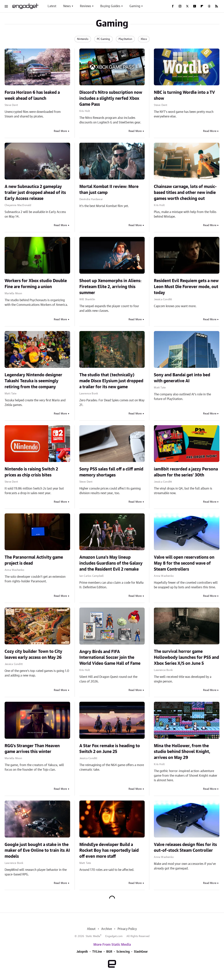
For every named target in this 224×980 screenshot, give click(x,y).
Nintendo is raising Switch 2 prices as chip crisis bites (31, 472)
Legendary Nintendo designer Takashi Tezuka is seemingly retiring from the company (33, 381)
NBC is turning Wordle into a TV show (184, 95)
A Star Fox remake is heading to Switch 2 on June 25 (110, 749)
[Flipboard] (202, 6)
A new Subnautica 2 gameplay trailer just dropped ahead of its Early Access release (35, 193)
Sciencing (123, 952)
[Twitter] (187, 6)
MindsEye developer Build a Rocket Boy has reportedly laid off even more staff (109, 851)
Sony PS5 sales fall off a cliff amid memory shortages (111, 472)
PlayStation (125, 39)
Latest (52, 6)
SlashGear (141, 952)
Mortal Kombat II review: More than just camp (109, 190)
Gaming (135, 6)
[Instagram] (180, 6)
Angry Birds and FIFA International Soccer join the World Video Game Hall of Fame (110, 658)
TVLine (97, 952)
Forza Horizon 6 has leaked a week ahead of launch (32, 95)
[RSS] (217, 6)
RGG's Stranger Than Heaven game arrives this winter (32, 749)
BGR (109, 952)
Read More (60, 131)
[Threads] (209, 6)
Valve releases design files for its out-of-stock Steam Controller (185, 848)
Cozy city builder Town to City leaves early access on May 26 (33, 654)
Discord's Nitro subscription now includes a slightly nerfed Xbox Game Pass (111, 98)
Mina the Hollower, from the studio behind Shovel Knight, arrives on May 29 (182, 752)
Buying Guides (110, 6)
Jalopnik (82, 952)
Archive (106, 929)
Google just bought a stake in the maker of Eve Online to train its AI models (37, 851)
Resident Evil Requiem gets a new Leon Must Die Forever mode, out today (186, 287)
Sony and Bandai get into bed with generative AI (182, 378)
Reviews (85, 6)
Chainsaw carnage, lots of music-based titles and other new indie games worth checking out (185, 193)
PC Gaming (103, 39)
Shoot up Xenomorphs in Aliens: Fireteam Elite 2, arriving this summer (110, 287)
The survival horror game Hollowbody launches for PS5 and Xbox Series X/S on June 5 (186, 657)
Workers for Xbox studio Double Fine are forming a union (36, 284)
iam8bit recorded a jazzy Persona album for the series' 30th (186, 472)
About (91, 929)
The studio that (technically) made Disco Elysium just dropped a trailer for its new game (111, 381)
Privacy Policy (127, 929)
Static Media (93, 936)
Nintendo (83, 39)
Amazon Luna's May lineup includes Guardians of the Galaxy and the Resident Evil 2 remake (111, 563)
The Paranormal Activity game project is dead (34, 560)
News (67, 6)
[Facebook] (173, 6)
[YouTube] (195, 6)
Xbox (144, 39)
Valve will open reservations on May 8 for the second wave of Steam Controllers (184, 563)
